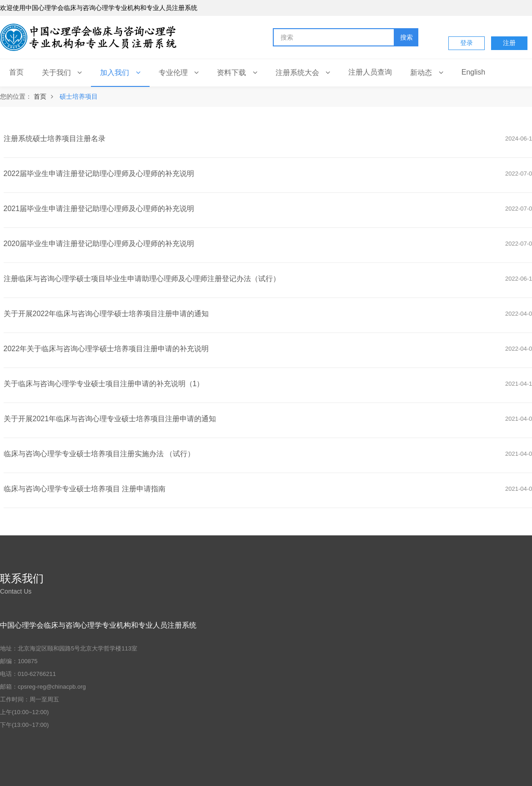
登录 (467, 43)
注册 (509, 43)
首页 (40, 96)
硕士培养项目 (79, 96)
